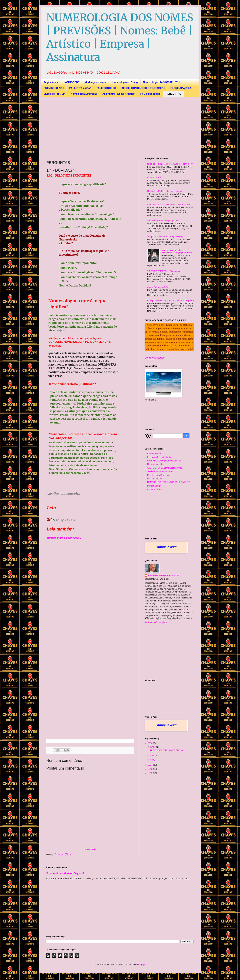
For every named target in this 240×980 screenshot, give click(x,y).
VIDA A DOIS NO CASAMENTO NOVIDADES (169, 205)
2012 (151, 773)
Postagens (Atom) (63, 854)
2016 (151, 743)
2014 (151, 765)
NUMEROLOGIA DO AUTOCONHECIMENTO (169, 482)
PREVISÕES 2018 (54, 88)
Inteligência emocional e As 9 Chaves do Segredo (170, 301)
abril (153, 756)
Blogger (142, 965)
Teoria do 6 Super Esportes (160, 471)
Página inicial (51, 82)
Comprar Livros (154, 489)
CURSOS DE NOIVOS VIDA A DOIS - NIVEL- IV (170, 164)
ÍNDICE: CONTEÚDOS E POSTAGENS (143, 88)
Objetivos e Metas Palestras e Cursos (165, 191)
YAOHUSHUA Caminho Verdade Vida (165, 468)
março (154, 760)
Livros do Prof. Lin (55, 94)
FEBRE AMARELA (181, 88)
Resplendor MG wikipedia (159, 475)
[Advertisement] (93, 127)
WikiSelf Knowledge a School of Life (164, 461)
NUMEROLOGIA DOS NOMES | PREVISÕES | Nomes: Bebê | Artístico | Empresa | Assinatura (120, 37)
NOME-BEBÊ (72, 82)
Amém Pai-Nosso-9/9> (158, 287)
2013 (151, 769)
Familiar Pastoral (155, 454)
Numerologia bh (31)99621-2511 (161, 82)
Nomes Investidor (155, 464)
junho (153, 747)
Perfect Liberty (154, 486)
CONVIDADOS (154, 178)
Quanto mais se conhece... (64, 538)
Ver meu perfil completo (156, 622)
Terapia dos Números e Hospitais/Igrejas (166, 237)
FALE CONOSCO (106, 88)
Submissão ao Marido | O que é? (163, 221)
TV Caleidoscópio (150, 94)
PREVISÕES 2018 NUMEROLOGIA (167, 750)
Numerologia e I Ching (125, 82)
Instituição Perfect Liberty (159, 457)
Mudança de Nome (96, 82)
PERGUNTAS (173, 94)
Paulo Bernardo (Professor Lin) (164, 575)
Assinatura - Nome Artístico (119, 94)
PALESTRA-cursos (80, 88)
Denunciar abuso (155, 358)
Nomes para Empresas (84, 94)
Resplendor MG (155, 479)
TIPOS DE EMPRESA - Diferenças (163, 271)
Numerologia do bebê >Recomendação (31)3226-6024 (177, 251)
